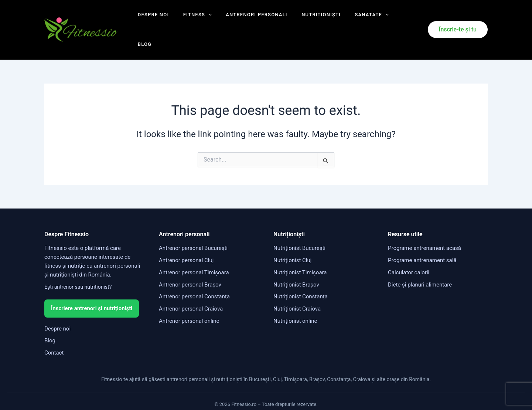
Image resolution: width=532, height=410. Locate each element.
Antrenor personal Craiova (191, 287)
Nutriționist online (295, 298)
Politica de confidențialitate (269, 394)
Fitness (192, 18)
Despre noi (152, 18)
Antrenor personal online (189, 298)
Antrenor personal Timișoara (194, 250)
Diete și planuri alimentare (420, 262)
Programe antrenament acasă (424, 226)
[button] (458, 18)
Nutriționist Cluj (292, 238)
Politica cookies (322, 394)
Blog (386, 18)
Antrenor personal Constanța (194, 274)
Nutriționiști (306, 18)
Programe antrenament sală (422, 238)
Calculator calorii (409, 250)
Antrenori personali (246, 18)
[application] (202, 18)
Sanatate (352, 18)
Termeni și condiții (213, 394)
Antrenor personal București (193, 226)
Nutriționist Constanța (301, 274)
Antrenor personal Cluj (186, 238)
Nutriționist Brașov (296, 262)
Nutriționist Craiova (297, 287)
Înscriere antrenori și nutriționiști (92, 286)
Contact (54, 330)
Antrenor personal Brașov (190, 262)
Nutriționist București (299, 226)
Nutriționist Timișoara (300, 250)
